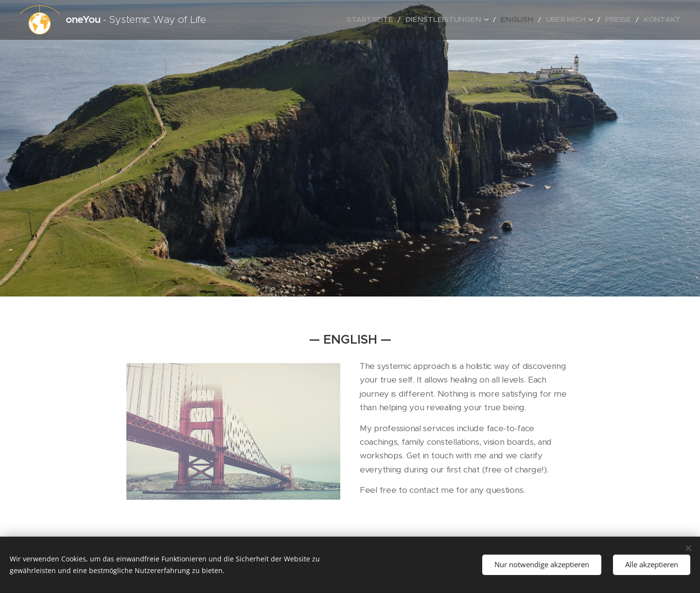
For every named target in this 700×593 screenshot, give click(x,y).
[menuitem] (409, 20)
